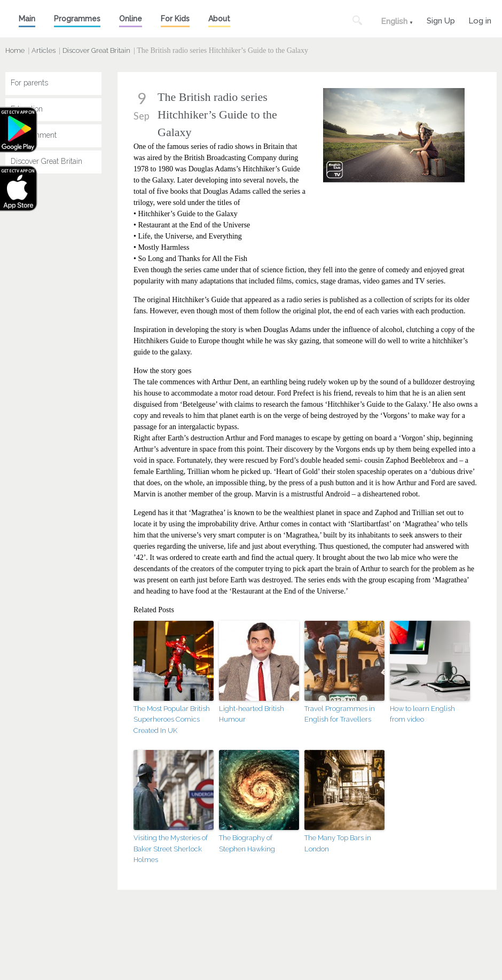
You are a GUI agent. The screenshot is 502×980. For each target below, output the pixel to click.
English (394, 21)
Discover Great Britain (96, 50)
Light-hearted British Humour (252, 714)
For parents (29, 83)
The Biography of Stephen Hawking (247, 843)
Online (131, 19)
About (219, 19)
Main (27, 19)
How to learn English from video (422, 714)
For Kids (175, 19)
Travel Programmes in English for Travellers (340, 714)
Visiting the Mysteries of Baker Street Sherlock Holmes (171, 849)
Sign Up (441, 19)
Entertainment (34, 135)
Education (27, 109)
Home (15, 50)
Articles (44, 50)
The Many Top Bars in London (338, 843)
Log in (480, 19)
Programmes (77, 19)
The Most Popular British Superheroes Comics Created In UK (172, 720)
